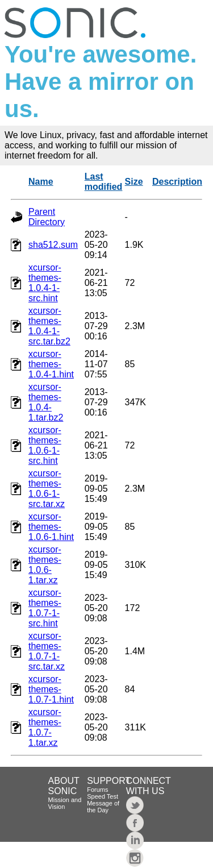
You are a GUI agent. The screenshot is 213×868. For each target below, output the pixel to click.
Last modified (104, 182)
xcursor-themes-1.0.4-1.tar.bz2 (46, 402)
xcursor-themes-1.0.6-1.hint (51, 527)
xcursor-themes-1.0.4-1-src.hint (45, 283)
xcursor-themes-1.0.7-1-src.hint (45, 608)
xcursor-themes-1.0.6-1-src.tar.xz (47, 489)
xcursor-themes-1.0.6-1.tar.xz (45, 565)
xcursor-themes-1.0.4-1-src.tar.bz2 (49, 326)
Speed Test (103, 796)
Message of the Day (103, 807)
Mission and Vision (65, 803)
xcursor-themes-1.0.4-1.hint (51, 364)
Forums (97, 790)
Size (134, 182)
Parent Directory (47, 217)
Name (41, 182)
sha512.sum (53, 245)
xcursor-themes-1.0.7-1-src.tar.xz (47, 651)
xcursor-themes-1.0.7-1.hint (51, 689)
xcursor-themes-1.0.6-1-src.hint (45, 445)
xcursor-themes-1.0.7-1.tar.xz (45, 727)
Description (177, 182)
